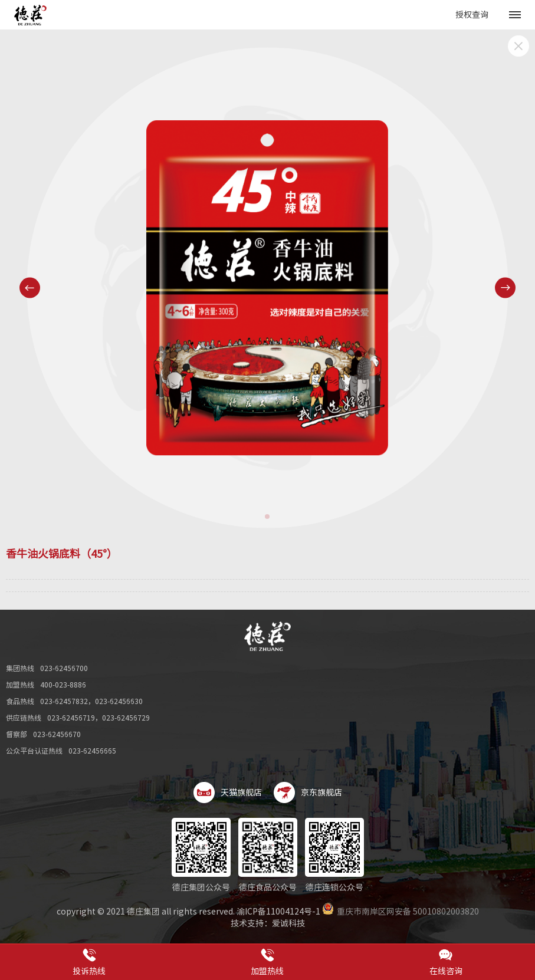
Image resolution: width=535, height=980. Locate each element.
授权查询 (472, 15)
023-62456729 (126, 718)
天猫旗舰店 (228, 792)
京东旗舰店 (308, 792)
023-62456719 (71, 718)
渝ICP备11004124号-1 (278, 912)
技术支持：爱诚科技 (268, 923)
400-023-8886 (63, 685)
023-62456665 (92, 751)
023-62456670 (57, 734)
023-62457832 (64, 701)
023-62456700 (64, 668)
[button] (267, 517)
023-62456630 (119, 701)
